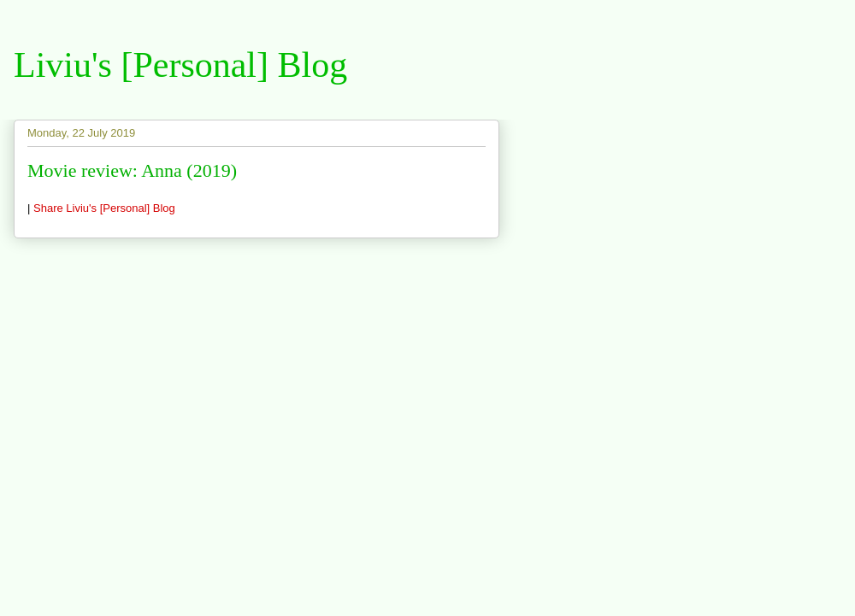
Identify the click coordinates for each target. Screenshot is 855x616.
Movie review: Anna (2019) (132, 170)
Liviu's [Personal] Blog (180, 65)
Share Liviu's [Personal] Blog (104, 208)
